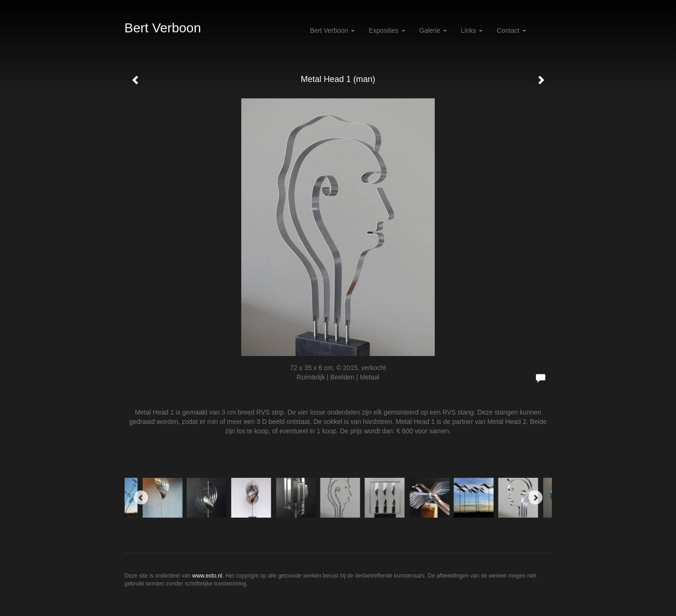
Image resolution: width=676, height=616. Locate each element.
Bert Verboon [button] (332, 30)
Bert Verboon (163, 28)
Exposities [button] (387, 30)
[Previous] (141, 497)
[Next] (535, 497)
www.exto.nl (207, 576)
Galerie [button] (433, 30)
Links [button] (472, 30)
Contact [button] (511, 30)
